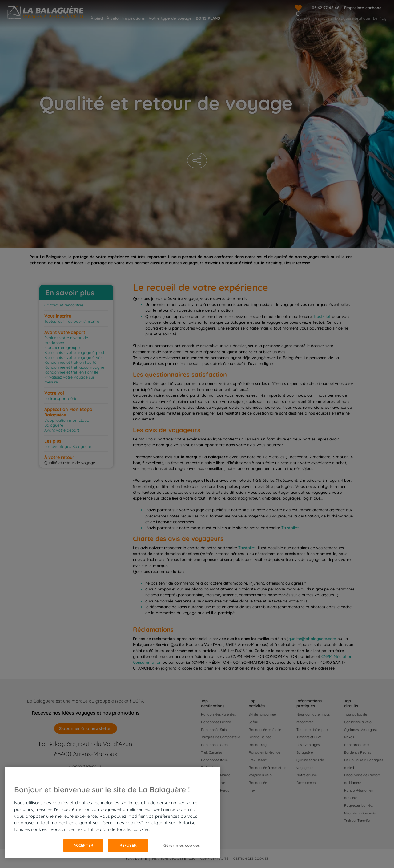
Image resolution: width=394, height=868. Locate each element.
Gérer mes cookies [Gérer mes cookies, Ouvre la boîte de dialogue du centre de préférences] (182, 845)
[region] (113, 813)
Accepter (83, 845)
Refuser (128, 845)
